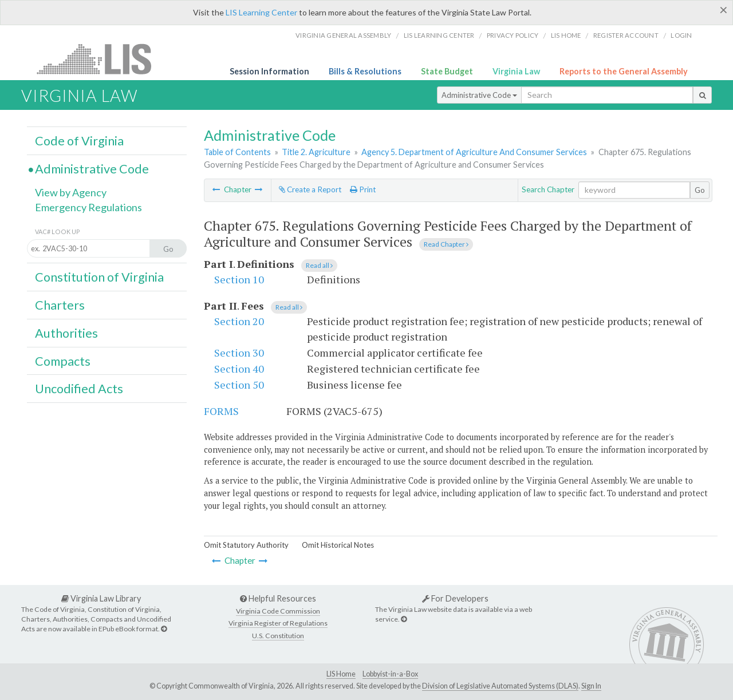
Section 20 (239, 321)
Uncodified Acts (79, 389)
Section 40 (239, 369)
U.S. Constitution (278, 636)
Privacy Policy (513, 35)
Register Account (626, 35)
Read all (319, 265)
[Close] (724, 10)
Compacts (63, 361)
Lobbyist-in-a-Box (390, 674)
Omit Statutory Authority (246, 545)
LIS (101, 59)
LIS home (566, 35)
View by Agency (71, 192)
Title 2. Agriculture (316, 152)
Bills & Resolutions (365, 71)
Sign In (591, 686)
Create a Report (310, 189)
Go (700, 190)
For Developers (455, 598)
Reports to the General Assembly (624, 71)
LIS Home (341, 674)
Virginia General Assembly (343, 35)
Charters (60, 305)
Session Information (269, 71)
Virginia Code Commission (278, 611)
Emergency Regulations (88, 207)
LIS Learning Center (261, 12)
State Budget (447, 71)
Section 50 (239, 385)
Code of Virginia (79, 141)
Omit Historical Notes (338, 545)
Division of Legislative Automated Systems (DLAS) (500, 686)
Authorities (66, 333)
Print (363, 189)
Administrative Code (479, 95)
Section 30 (239, 353)
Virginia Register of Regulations (278, 623)
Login (681, 35)
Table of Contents (237, 152)
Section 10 (239, 279)
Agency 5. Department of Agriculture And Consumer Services (474, 152)
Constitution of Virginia (99, 277)
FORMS (221, 411)
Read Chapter (446, 244)
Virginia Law (516, 71)
